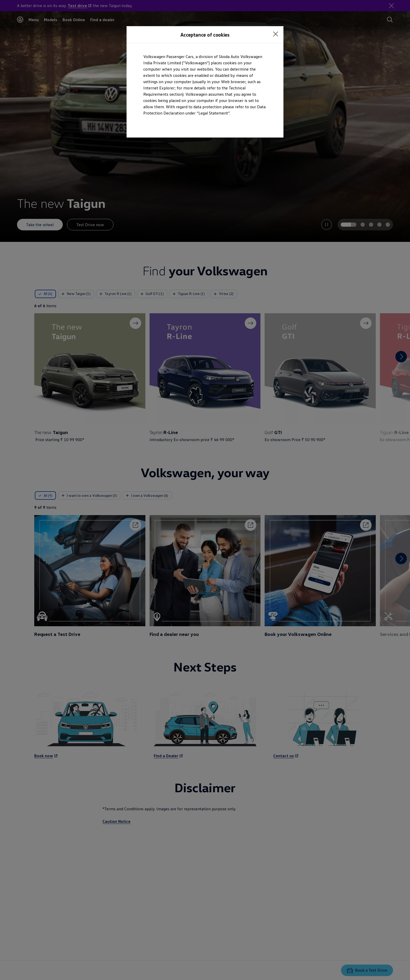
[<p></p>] (276, 34)
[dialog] (205, 490)
